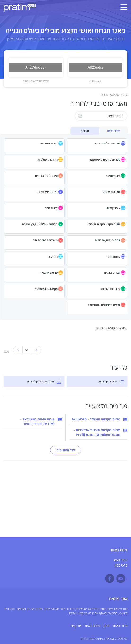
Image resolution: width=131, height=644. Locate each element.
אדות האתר (120, 626)
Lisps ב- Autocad (46, 289)
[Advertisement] (65, 504)
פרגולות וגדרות (111, 289)
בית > (124, 95)
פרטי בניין (121, 565)
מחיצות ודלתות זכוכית (107, 143)
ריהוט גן (53, 256)
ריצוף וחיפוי (113, 176)
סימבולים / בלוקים (46, 176)
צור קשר (76, 626)
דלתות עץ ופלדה (47, 192)
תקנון (106, 626)
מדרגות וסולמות (48, 160)
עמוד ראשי (120, 560)
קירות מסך (51, 208)
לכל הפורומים (66, 450)
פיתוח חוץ (114, 256)
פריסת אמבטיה (49, 273)
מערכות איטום (111, 192)
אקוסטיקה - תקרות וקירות (104, 224)
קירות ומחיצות (49, 143)
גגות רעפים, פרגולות (107, 240)
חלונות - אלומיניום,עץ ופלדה (40, 224)
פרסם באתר (92, 626)
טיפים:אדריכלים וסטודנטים (104, 305)
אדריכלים (113, 131)
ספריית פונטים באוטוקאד (105, 160)
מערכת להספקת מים (45, 240)
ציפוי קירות (113, 208)
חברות (85, 131)
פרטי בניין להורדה (110, 95)
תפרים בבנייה (112, 273)
